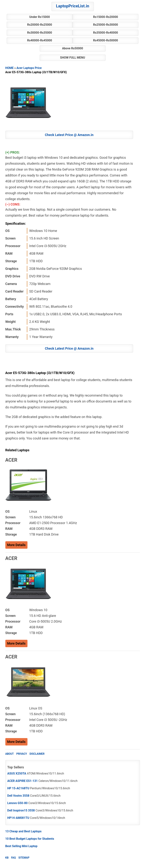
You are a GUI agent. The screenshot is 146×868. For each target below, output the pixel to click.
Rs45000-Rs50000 (106, 40)
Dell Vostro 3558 (18, 796)
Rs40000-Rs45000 (40, 40)
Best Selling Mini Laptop (21, 846)
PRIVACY (22, 754)
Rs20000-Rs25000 (40, 25)
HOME (9, 68)
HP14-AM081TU (18, 818)
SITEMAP (24, 858)
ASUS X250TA (17, 773)
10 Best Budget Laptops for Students (30, 839)
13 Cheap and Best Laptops (24, 831)
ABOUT (10, 754)
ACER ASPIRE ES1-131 (23, 781)
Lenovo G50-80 (18, 803)
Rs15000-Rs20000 (106, 17)
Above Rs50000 (73, 48)
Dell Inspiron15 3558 (21, 810)
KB (7, 858)
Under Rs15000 (40, 17)
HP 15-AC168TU (18, 788)
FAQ (13, 858)
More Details (16, 545)
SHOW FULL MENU (73, 58)
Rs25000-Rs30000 (106, 25)
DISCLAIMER (37, 754)
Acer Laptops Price (29, 68)
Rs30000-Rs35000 (40, 33)
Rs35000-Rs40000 (106, 33)
